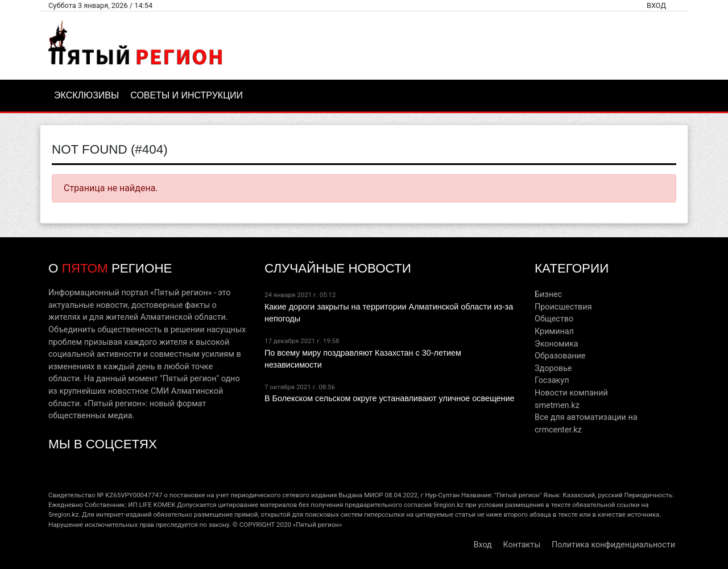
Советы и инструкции (187, 95)
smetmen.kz (557, 405)
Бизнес (548, 294)
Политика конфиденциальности (613, 545)
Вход (656, 5)
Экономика (557, 344)
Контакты (522, 545)
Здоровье (553, 368)
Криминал (554, 331)
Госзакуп (552, 380)
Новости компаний (571, 393)
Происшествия (563, 307)
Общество (554, 319)
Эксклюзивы (86, 95)
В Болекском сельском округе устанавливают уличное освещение (390, 398)
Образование (560, 356)
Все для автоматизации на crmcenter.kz (586, 424)
